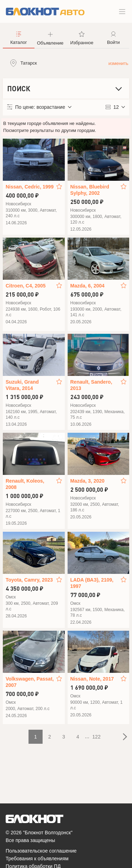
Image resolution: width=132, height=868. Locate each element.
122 (96, 737)
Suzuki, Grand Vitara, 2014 (22, 385)
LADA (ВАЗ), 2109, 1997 (92, 583)
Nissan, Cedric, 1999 (30, 187)
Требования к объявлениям (37, 859)
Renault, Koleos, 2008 (25, 484)
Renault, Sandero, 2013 (91, 385)
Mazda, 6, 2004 (87, 286)
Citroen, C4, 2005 (26, 286)
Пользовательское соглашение (41, 851)
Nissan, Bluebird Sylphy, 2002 (90, 190)
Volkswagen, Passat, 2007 (30, 682)
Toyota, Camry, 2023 (29, 580)
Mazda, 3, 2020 (87, 481)
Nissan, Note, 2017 (92, 679)
